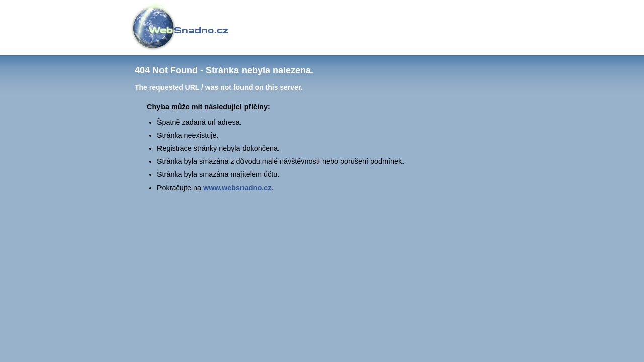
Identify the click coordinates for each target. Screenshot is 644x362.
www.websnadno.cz (237, 188)
